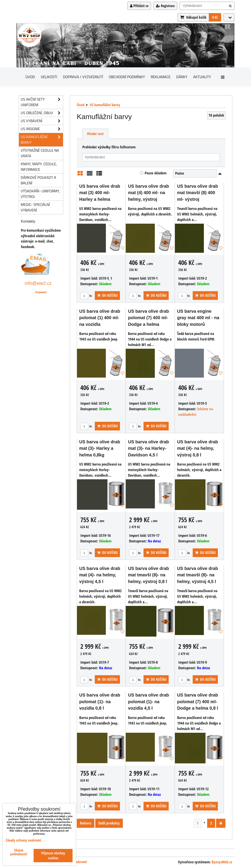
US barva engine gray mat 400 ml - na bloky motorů (198, 318)
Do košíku (107, 295)
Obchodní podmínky (127, 77)
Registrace (165, 6)
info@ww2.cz (38, 283)
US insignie (42, 129)
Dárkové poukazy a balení (38, 180)
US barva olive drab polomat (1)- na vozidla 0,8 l (100, 702)
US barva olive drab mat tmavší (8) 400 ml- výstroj (198, 193)
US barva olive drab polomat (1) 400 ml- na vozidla (100, 318)
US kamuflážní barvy (42, 140)
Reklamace (161, 77)
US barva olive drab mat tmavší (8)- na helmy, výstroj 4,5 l (198, 575)
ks (86, 296)
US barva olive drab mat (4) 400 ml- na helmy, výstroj (148, 193)
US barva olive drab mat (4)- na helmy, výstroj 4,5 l (100, 575)
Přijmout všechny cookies (53, 856)
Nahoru (86, 823)
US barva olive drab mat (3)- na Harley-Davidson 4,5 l (148, 448)
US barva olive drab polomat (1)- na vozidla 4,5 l (148, 702)
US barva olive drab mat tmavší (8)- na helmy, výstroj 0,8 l (148, 575)
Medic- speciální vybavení (35, 207)
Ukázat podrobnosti (19, 852)
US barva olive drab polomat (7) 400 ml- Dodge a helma (148, 318)
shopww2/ (41, 292)
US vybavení (42, 121)
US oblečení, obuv (42, 113)
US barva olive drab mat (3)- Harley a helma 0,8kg (100, 448)
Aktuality (202, 77)
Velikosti (49, 77)
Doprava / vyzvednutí (83, 77)
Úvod (30, 77)
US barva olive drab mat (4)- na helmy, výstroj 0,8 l (198, 448)
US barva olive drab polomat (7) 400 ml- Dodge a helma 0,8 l (198, 702)
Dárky (182, 77)
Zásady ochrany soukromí (23, 840)
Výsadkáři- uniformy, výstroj (40, 194)
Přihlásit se (139, 6)
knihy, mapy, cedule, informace (39, 167)
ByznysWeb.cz (222, 862)
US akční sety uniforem (42, 102)
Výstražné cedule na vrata (40, 153)
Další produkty (109, 823)
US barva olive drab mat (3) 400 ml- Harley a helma (100, 193)
